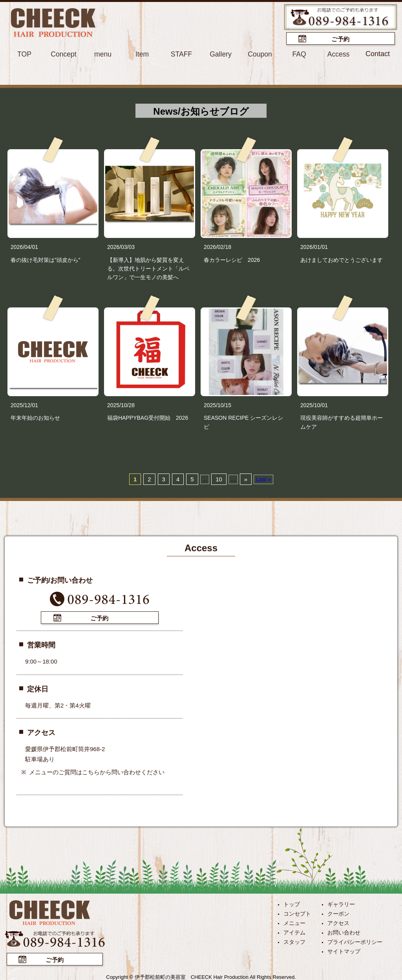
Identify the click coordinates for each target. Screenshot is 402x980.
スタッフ (294, 941)
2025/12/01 (24, 405)
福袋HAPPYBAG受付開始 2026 (148, 417)
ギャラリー (341, 903)
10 (219, 479)
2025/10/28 (121, 405)
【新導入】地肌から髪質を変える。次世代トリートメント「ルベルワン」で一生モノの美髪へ (148, 268)
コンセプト (297, 912)
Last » (263, 479)
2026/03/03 (121, 247)
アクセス (338, 922)
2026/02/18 (217, 247)
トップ (292, 903)
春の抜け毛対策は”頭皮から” (45, 259)
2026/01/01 (314, 247)
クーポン (338, 912)
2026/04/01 (24, 247)
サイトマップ (344, 950)
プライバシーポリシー (355, 941)
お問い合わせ (344, 931)
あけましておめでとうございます (342, 259)
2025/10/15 (217, 405)
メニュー (294, 922)
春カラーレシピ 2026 (232, 259)
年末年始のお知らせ (35, 417)
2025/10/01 (314, 405)
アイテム (294, 931)
